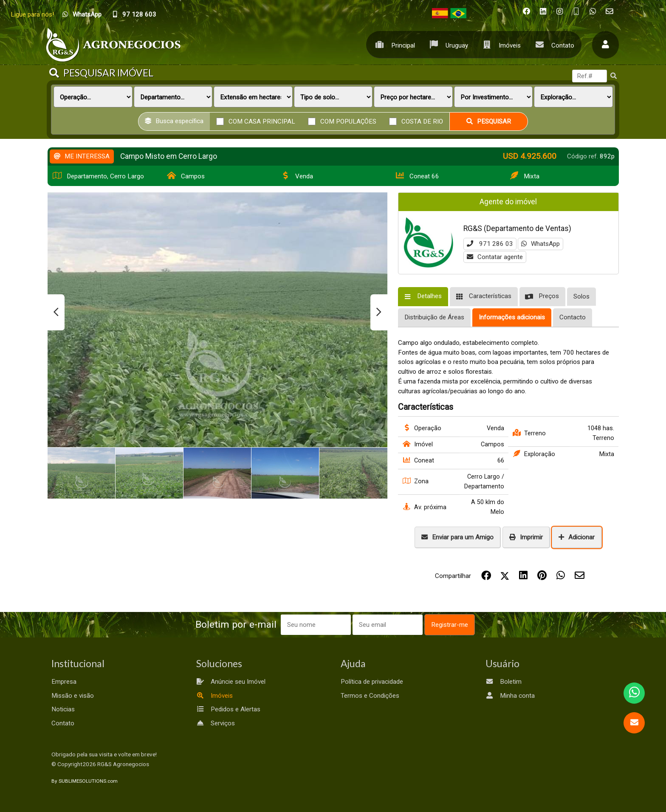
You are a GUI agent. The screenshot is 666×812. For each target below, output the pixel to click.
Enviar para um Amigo (457, 537)
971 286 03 (490, 244)
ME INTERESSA (82, 156)
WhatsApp (540, 244)
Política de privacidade (372, 682)
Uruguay (447, 44)
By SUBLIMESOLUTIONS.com (85, 781)
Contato (553, 44)
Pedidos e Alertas (228, 709)
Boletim (504, 682)
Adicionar (577, 537)
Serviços (216, 723)
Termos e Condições (370, 696)
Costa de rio (422, 121)
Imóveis (500, 44)
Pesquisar (489, 121)
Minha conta (510, 696)
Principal (393, 44)
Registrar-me (450, 625)
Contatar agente (495, 257)
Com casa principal (262, 121)
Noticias (63, 709)
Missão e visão (73, 696)
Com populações (348, 121)
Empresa (64, 682)
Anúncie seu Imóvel (231, 682)
